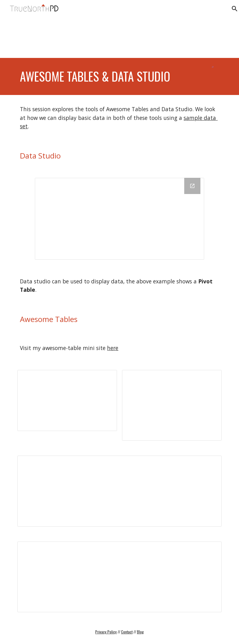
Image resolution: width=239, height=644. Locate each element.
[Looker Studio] (119, 219)
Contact (127, 632)
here (113, 348)
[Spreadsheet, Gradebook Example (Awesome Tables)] (119, 577)
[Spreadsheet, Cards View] (172, 405)
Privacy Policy (106, 632)
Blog (140, 632)
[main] (111, 76)
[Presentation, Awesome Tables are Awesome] (67, 400)
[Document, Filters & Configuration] (119, 491)
